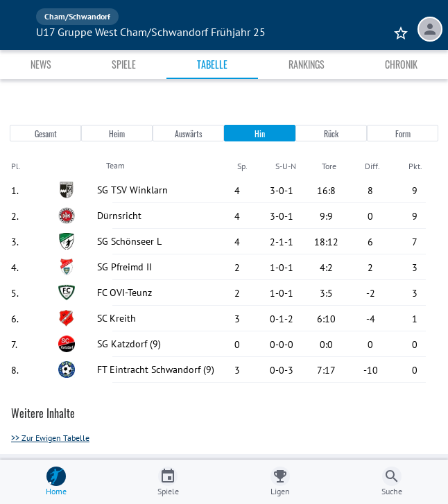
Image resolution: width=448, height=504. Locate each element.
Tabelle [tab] (212, 64)
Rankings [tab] (307, 64)
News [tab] (41, 64)
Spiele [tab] (124, 64)
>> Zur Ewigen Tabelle (50, 438)
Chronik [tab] (401, 64)
